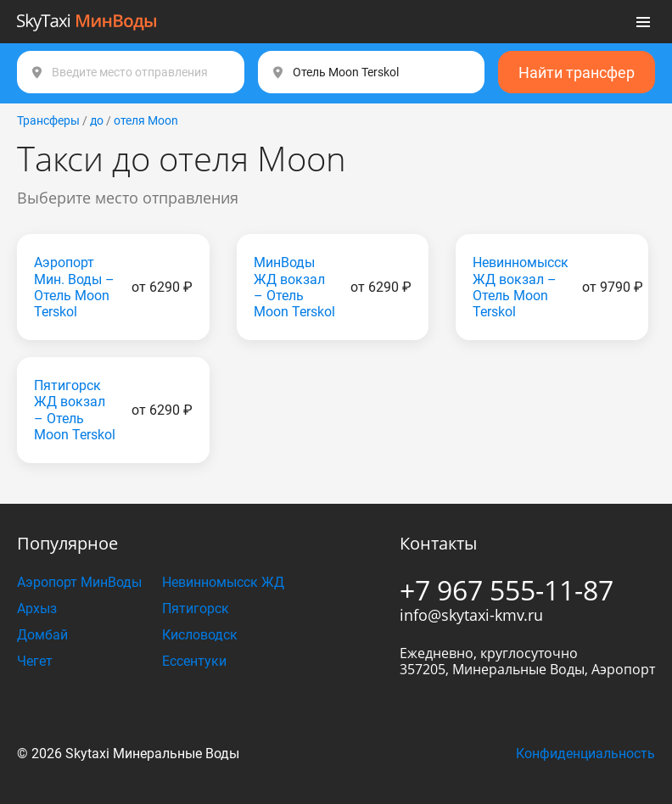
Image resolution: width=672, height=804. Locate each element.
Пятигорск (196, 609)
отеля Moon (146, 120)
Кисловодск (200, 635)
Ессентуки (194, 661)
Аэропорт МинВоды (79, 582)
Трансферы (48, 120)
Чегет (35, 661)
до (97, 120)
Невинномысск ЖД (223, 582)
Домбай (42, 635)
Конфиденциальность (585, 754)
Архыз (37, 609)
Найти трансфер (577, 73)
